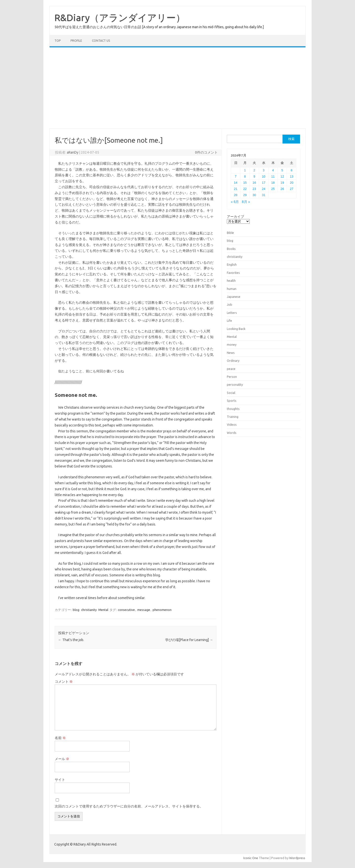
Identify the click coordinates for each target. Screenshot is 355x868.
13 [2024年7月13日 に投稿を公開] (292, 176)
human (232, 289)
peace (231, 369)
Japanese (234, 297)
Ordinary (233, 361)
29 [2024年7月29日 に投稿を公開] (245, 195)
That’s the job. (71, 640)
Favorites (233, 273)
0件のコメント (206, 152)
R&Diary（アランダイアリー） (120, 18)
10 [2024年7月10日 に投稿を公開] (264, 176)
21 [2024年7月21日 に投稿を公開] (236, 189)
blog (76, 610)
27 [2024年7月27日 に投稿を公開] (292, 189)
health (231, 281)
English (232, 264)
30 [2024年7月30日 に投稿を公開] (254, 195)
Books (231, 249)
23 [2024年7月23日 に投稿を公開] (254, 189)
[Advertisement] (177, 88)
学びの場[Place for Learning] (189, 640)
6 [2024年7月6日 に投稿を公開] (292, 170)
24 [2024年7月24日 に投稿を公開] (264, 189)
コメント (64, 682)
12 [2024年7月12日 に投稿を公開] (282, 176)
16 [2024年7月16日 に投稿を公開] (254, 183)
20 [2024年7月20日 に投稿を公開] (292, 183)
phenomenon (162, 610)
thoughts (233, 409)
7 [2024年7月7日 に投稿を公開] (236, 176)
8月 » (246, 202)
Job (230, 304)
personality (235, 384)
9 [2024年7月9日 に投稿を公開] (254, 176)
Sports (232, 401)
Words (232, 433)
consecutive (126, 610)
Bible (230, 233)
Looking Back (236, 329)
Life (229, 321)
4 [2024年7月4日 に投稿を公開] (273, 170)
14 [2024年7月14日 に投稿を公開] (236, 183)
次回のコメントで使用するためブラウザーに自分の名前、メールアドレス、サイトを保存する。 (129, 806)
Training (233, 417)
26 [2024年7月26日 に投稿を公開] (282, 189)
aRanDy (73, 152)
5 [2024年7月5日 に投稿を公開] (282, 170)
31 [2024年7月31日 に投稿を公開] (264, 195)
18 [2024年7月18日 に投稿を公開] (273, 183)
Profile (76, 41)
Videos (232, 424)
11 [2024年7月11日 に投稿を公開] (273, 176)
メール (62, 759)
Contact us (101, 41)
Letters (232, 313)
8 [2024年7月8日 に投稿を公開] (245, 176)
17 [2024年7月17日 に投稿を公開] (264, 183)
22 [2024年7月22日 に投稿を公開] (245, 189)
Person (232, 377)
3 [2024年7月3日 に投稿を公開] (264, 170)
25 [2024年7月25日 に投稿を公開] (273, 189)
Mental (103, 610)
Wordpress (297, 858)
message (144, 610)
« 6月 (235, 202)
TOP (58, 41)
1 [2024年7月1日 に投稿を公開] (245, 170)
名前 (60, 738)
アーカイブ (235, 217)
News (231, 353)
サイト (60, 780)
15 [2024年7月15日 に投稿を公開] (245, 183)
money (232, 344)
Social (231, 393)
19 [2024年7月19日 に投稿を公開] (282, 183)
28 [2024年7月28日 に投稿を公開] (236, 195)
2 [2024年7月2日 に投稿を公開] (254, 170)
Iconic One (251, 858)
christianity (89, 610)
